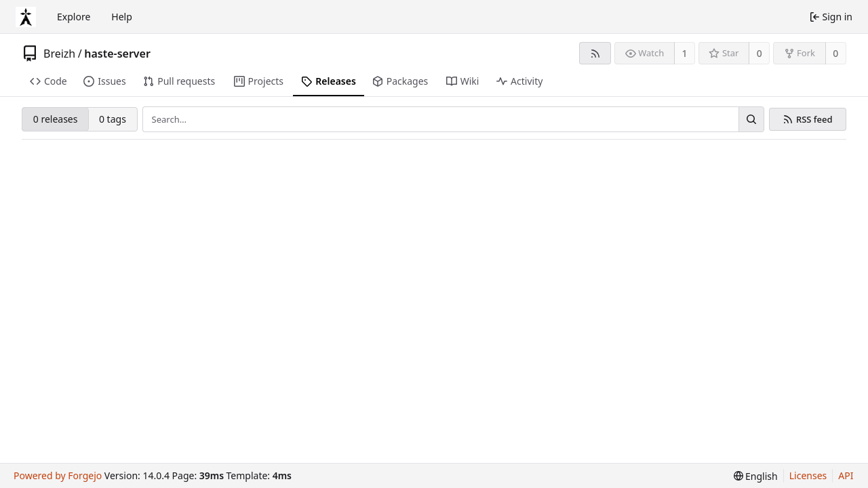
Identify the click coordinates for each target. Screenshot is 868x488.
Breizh (59, 54)
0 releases (56, 119)
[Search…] (751, 119)
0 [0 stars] (759, 53)
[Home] (26, 17)
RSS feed (814, 120)
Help (122, 17)
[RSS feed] (595, 53)
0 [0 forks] (835, 53)
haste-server (117, 54)
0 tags (113, 119)
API (846, 475)
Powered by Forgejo (58, 475)
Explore (74, 17)
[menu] (756, 476)
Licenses (808, 475)
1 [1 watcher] (685, 53)
